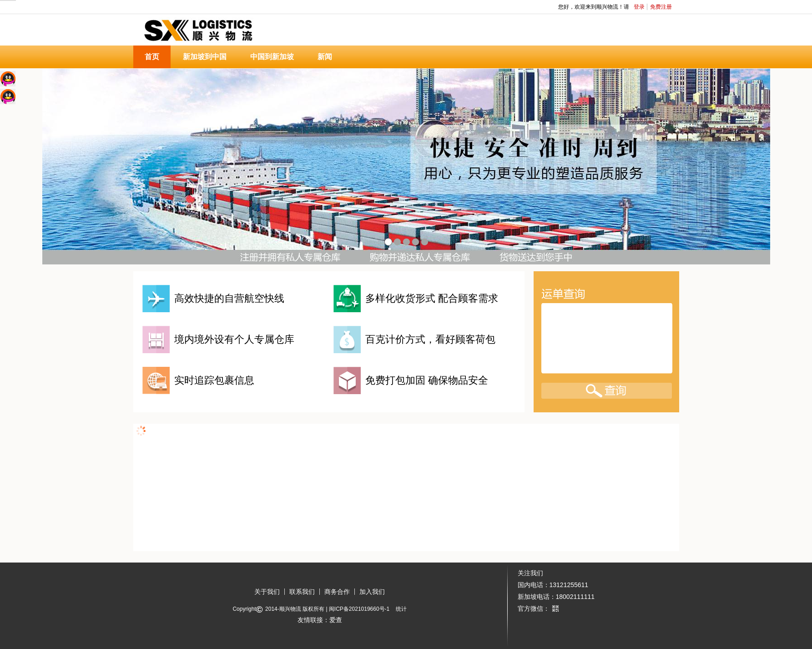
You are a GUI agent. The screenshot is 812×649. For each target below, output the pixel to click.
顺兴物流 (290, 609)
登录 (639, 7)
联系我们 (302, 592)
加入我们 (372, 592)
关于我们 (267, 592)
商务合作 (337, 592)
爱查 (336, 620)
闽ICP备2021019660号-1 (359, 609)
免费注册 (661, 7)
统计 (401, 609)
